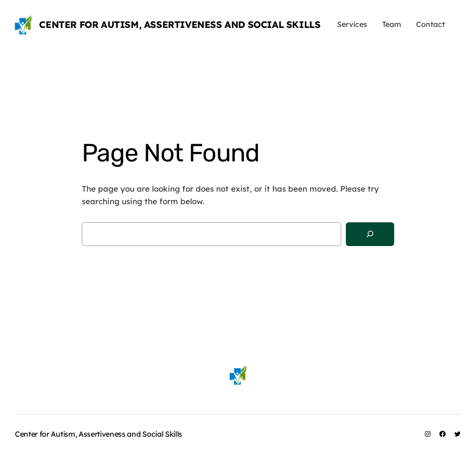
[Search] (370, 234)
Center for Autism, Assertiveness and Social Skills (180, 24)
